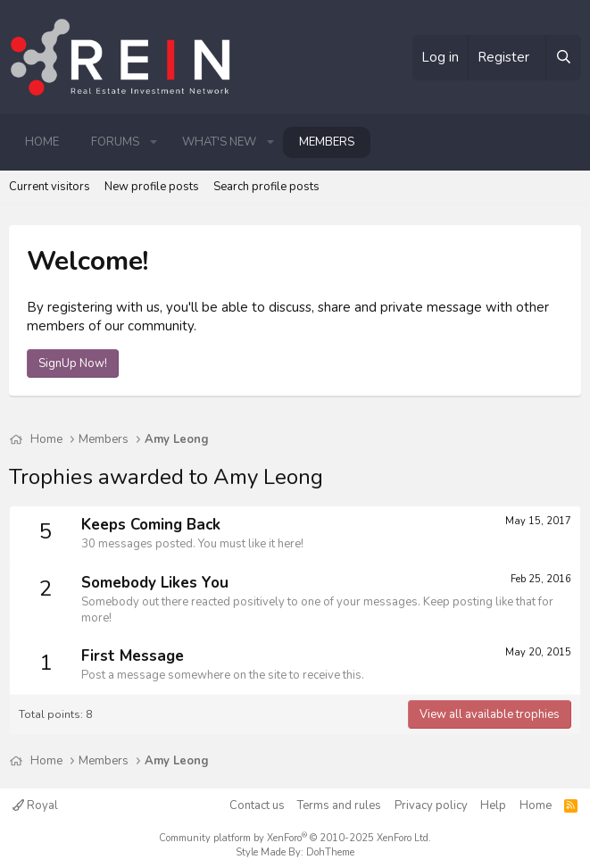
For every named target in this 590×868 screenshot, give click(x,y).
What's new (219, 142)
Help (493, 805)
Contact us (257, 805)
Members (327, 142)
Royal (35, 805)
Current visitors (50, 187)
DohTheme (330, 852)
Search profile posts (266, 187)
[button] (154, 142)
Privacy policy (431, 805)
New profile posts (152, 187)
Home (42, 142)
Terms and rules (339, 805)
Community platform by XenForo (295, 838)
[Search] (563, 58)
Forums (115, 142)
